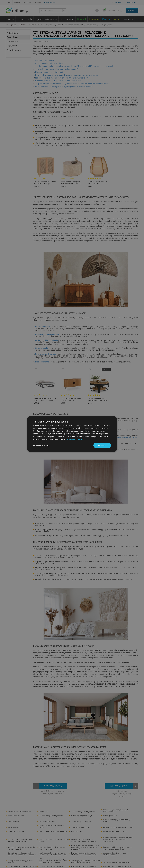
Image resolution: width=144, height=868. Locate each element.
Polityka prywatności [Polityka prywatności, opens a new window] (74, 439)
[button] (41, 445)
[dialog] (72, 434)
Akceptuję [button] (102, 445)
